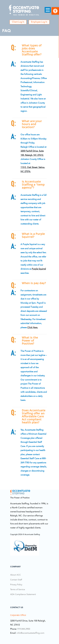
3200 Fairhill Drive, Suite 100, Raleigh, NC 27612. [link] (32, 153)
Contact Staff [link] (16, 580)
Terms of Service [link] (18, 590)
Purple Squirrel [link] (39, 269)
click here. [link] (33, 328)
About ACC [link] (16, 575)
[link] (55, 11)
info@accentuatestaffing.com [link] (31, 633)
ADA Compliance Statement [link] (23, 594)
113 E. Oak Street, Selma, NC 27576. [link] (33, 170)
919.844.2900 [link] (24, 629)
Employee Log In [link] (39, 22)
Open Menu (48, 10)
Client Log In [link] (18, 22)
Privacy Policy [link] (16, 585)
